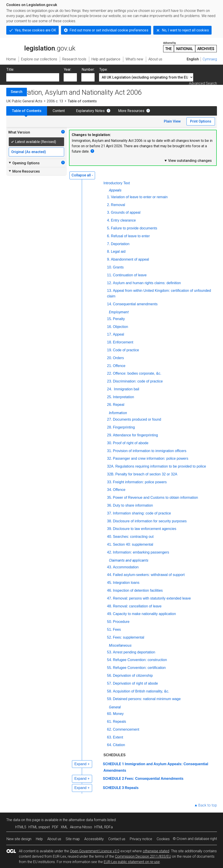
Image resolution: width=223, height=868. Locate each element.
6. (109, 236)
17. (110, 334)
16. (110, 327)
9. (109, 259)
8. (109, 252)
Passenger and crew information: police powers (151, 458)
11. (110, 275)
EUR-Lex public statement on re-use (132, 862)
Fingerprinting (124, 427)
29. (110, 435)
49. (110, 614)
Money (118, 714)
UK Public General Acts (24, 101)
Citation (119, 745)
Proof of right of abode (131, 443)
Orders (118, 358)
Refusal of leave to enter (130, 236)
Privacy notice (141, 839)
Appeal (119, 334)
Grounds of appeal (126, 212)
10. (110, 267)
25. (110, 397)
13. (110, 291)
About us (54, 839)
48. (110, 606)
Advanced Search (203, 83)
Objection (121, 327)
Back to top (208, 805)
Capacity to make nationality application (144, 614)
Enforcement (123, 342)
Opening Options (24, 163)
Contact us (117, 839)
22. (110, 373)
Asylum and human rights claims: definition (147, 283)
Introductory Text (117, 183)
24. (110, 389)
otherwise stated (156, 851)
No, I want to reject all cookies (185, 30)
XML (64, 827)
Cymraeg (210, 59)
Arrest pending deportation (134, 652)
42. (110, 552)
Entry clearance (123, 220)
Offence (119, 366)
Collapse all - (82, 175)
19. (110, 350)
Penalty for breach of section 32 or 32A (146, 474)
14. (110, 304)
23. (110, 381)
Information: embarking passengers (141, 552)
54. (110, 660)
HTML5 (21, 827)
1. (109, 197)
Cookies (163, 839)
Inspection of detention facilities (138, 590)
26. (110, 405)
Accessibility (94, 839)
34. (110, 490)
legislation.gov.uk (41, 47)
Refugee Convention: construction (140, 660)
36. (110, 505)
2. (109, 205)
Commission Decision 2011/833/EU (143, 856)
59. (110, 699)
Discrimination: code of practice (138, 381)
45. (110, 583)
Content (59, 111)
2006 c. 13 (55, 101)
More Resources (131, 111)
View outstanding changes (188, 160)
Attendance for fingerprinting (135, 435)
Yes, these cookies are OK (35, 30)
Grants (118, 267)
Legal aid (118, 252)
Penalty (119, 319)
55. (110, 668)
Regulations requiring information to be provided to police (161, 466)
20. (110, 358)
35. (110, 498)
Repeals (120, 722)
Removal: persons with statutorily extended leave (152, 598)
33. (110, 482)
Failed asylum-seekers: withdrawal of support (149, 575)
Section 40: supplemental (133, 544)
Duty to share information (133, 505)
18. (110, 342)
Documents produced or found (137, 419)
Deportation (120, 244)
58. (110, 691)
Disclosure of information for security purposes (150, 521)
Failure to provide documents (134, 228)
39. (110, 529)
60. (110, 714)
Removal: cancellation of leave (137, 606)
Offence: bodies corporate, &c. (137, 373)
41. (110, 544)
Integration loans (126, 583)
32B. (111, 474)
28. (110, 427)
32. (110, 458)
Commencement (126, 729)
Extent (118, 737)
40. (110, 537)
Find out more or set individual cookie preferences (109, 30)
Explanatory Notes (90, 111)
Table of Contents (27, 111)
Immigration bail (126, 389)
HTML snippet (39, 827)
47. (110, 598)
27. (110, 419)
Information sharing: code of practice (142, 513)
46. (110, 590)
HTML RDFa (104, 827)
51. (110, 630)
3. (109, 212)
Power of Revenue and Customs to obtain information (156, 498)
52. (110, 637)
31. (110, 451)
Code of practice (126, 350)
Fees (117, 630)
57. (110, 683)
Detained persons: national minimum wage (147, 699)
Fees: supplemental (129, 637)
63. (110, 737)
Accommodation (126, 567)
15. (110, 319)
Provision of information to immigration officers (150, 451)
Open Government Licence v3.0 (95, 851)
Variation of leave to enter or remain (139, 197)
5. (109, 228)
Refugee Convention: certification (139, 668)
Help (39, 839)
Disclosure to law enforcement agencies (145, 529)
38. (110, 521)
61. (110, 722)
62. (110, 729)
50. (110, 622)
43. (110, 567)
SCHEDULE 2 (113, 779)
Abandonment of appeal (130, 259)
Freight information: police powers (140, 482)
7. (109, 244)
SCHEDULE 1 (113, 764)
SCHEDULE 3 (113, 788)
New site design (19, 839)
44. (110, 575)
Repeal (119, 405)
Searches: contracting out (133, 537)
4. (109, 220)
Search (17, 92)
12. (110, 283)
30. (110, 443)
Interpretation (123, 397)
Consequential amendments (135, 304)
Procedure (121, 622)
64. (110, 745)
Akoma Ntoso (81, 827)
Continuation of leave (130, 275)
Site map (73, 839)
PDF (55, 827)
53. (110, 652)
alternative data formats (88, 820)
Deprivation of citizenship (133, 676)
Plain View (172, 121)
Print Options (201, 121)
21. (110, 366)
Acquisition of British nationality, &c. (141, 691)
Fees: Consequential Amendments (154, 779)
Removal (118, 205)
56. (110, 676)
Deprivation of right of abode (135, 683)
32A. (111, 466)
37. (110, 513)
